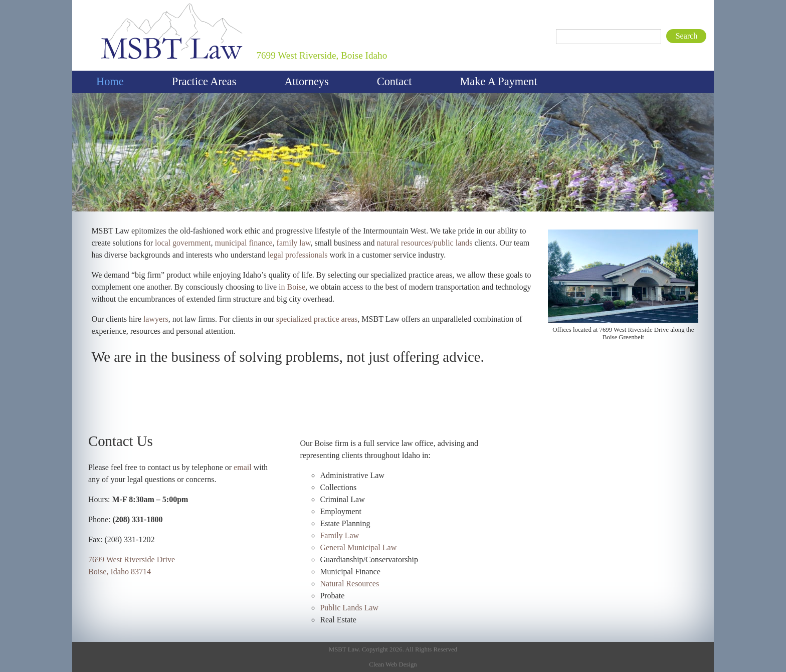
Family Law (339, 535)
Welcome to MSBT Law (396, 213)
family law (294, 243)
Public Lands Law (349, 608)
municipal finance (244, 243)
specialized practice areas (317, 319)
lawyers (156, 319)
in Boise (292, 287)
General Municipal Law (358, 547)
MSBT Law (107, 3)
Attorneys (306, 81)
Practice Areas (204, 81)
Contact (395, 81)
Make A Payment (498, 81)
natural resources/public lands (424, 243)
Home (110, 81)
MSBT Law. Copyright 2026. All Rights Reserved (393, 649)
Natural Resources (349, 584)
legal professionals (298, 255)
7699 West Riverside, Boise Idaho (322, 55)
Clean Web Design (393, 664)
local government (183, 243)
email (243, 467)
